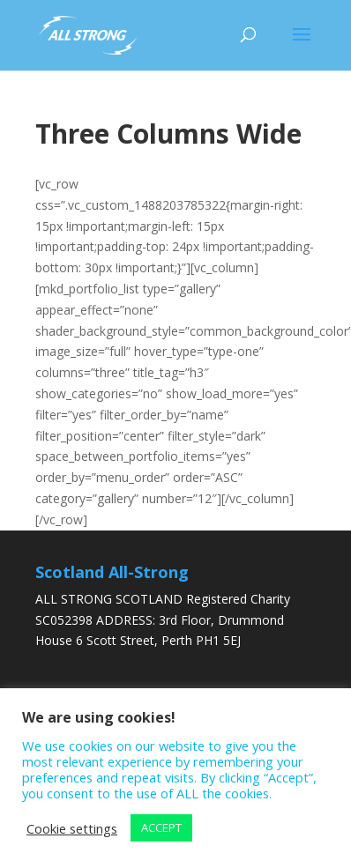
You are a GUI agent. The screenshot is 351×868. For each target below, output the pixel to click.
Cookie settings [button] (72, 828)
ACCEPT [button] (161, 827)
